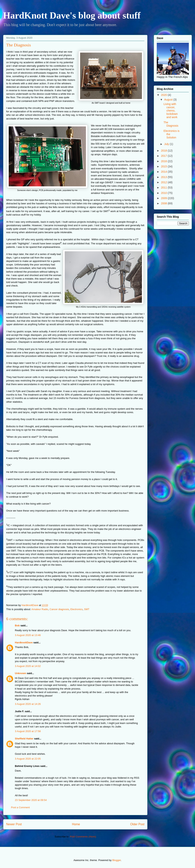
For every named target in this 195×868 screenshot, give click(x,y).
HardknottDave (24, 642)
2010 (164, 193)
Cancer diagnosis (59, 609)
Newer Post (14, 824)
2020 (164, 95)
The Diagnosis (171, 124)
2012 (164, 182)
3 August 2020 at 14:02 (28, 666)
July (167, 144)
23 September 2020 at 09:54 (31, 800)
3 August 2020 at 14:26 (28, 704)
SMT (87, 609)
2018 (164, 151)
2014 (164, 172)
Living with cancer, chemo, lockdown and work (171, 110)
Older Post (137, 824)
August (169, 100)
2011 (164, 188)
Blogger (116, 860)
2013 (164, 177)
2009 (164, 198)
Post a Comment (20, 807)
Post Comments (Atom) (83, 837)
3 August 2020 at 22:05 (28, 759)
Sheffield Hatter (24, 739)
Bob (17, 625)
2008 (164, 203)
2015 (164, 166)
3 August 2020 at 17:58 (28, 731)
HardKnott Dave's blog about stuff (72, 15)
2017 (164, 156)
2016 (164, 161)
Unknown (21, 673)
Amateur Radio (40, 609)
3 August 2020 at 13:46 (28, 635)
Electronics (76, 609)
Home (76, 824)
